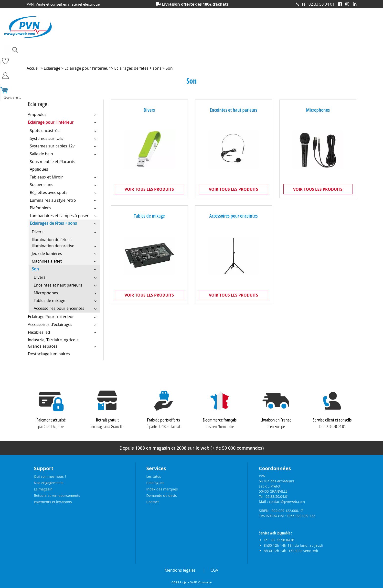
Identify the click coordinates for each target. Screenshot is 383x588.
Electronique (160, 57)
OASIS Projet (179, 582)
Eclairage (135, 57)
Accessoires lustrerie (65, 57)
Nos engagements (49, 483)
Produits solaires (344, 57)
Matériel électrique (191, 57)
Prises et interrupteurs (307, 57)
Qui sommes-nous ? (50, 476)
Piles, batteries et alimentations (259, 57)
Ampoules (34, 57)
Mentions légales (180, 570)
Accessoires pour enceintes (234, 216)
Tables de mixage (149, 216)
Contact (153, 502)
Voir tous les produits (149, 189)
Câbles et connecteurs (104, 57)
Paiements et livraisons (53, 502)
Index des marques (162, 489)
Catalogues (155, 483)
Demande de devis (162, 495)
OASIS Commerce (201, 582)
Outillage (220, 57)
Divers (149, 110)
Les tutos (154, 476)
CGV (214, 570)
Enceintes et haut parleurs (234, 110)
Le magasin (43, 489)
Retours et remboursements (57, 495)
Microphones (318, 110)
